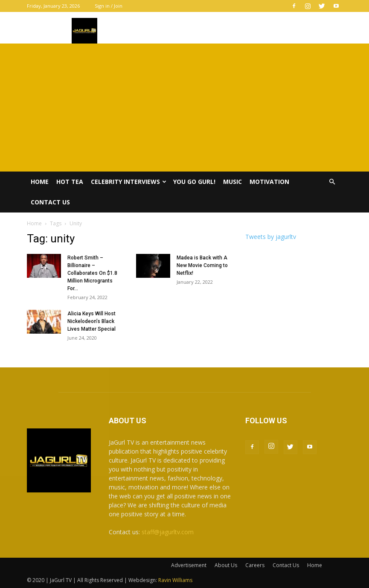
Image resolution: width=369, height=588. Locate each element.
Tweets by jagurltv (271, 237)
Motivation (269, 182)
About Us (226, 565)
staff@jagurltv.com (168, 532)
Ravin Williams (176, 580)
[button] (332, 182)
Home (40, 182)
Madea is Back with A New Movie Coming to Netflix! (202, 265)
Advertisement (189, 565)
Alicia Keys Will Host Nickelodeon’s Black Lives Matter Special (92, 321)
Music (232, 182)
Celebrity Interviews (129, 182)
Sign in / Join (109, 6)
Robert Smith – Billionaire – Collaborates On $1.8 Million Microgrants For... (92, 273)
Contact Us (50, 202)
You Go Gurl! (194, 182)
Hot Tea (70, 182)
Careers (255, 565)
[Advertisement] (184, 108)
